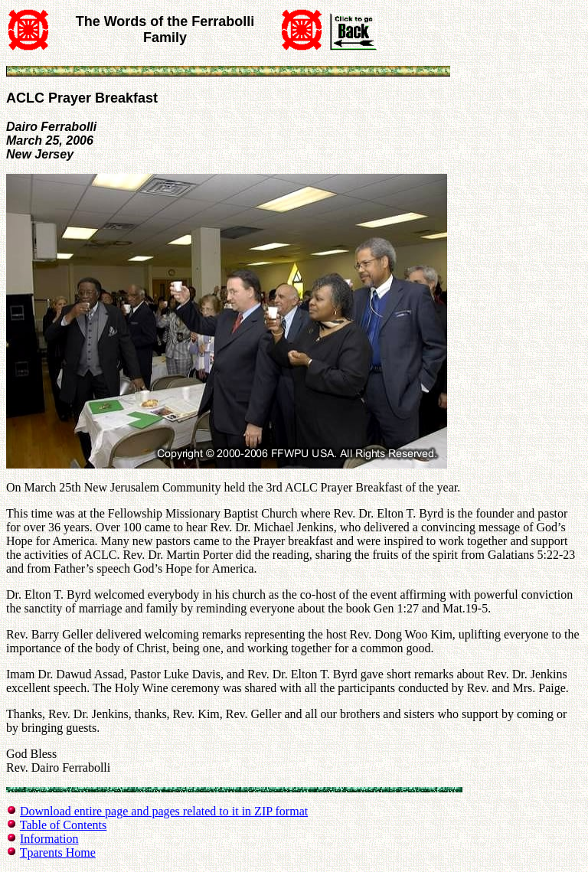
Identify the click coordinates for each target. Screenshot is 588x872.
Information (49, 839)
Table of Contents (64, 825)
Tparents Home (58, 852)
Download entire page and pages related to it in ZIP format (164, 811)
